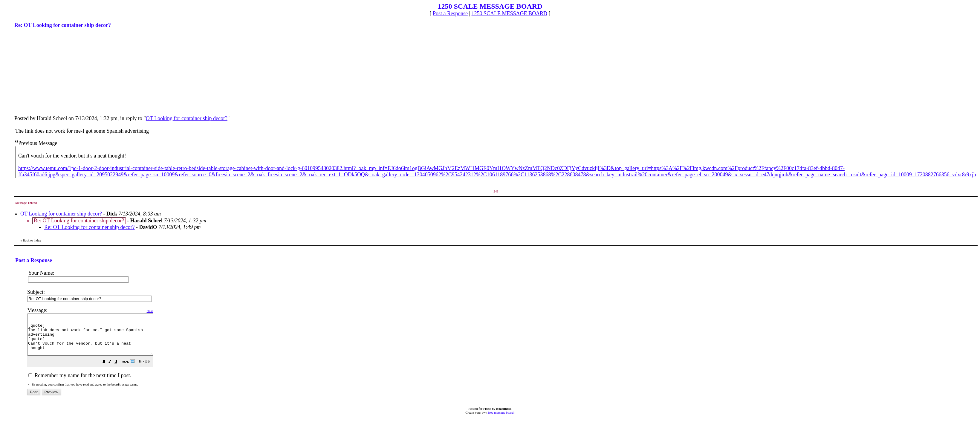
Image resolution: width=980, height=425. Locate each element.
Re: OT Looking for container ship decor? (90, 227)
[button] (119, 370)
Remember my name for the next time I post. (80, 383)
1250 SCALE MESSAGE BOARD (510, 13)
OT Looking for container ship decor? (187, 118)
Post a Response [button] (450, 13)
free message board (501, 421)
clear (165, 311)
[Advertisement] (59, 71)
